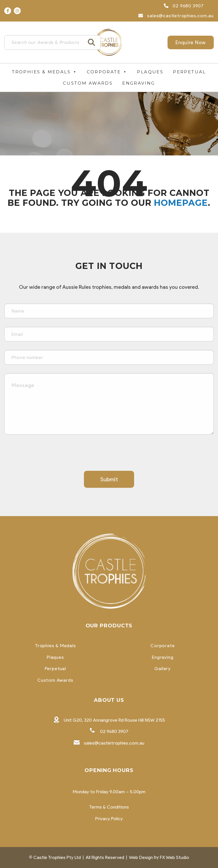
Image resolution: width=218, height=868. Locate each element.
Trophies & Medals (45, 72)
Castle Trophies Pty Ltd (57, 857)
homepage (181, 203)
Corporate (107, 72)
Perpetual (190, 72)
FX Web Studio (174, 857)
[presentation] (47, 454)
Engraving (139, 83)
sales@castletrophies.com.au (176, 16)
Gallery (163, 669)
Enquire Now (191, 42)
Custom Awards (88, 83)
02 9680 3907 (184, 6)
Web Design (141, 857)
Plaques (150, 72)
